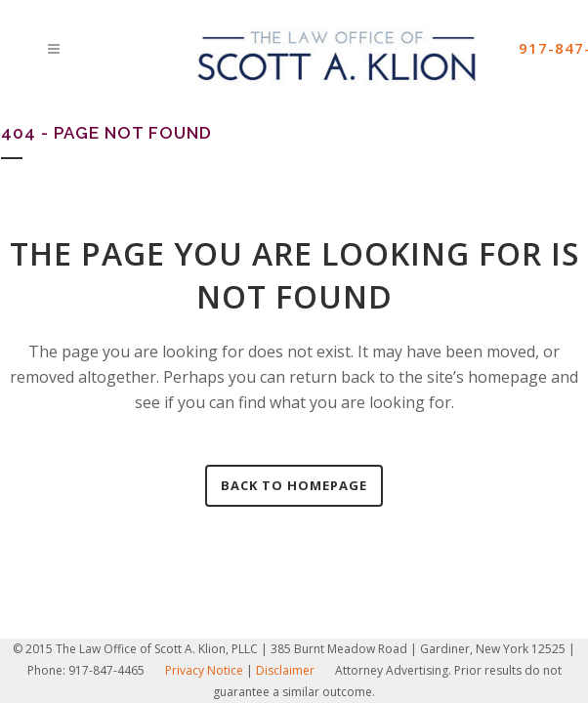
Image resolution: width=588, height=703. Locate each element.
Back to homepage (294, 485)
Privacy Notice (204, 670)
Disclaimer (285, 670)
